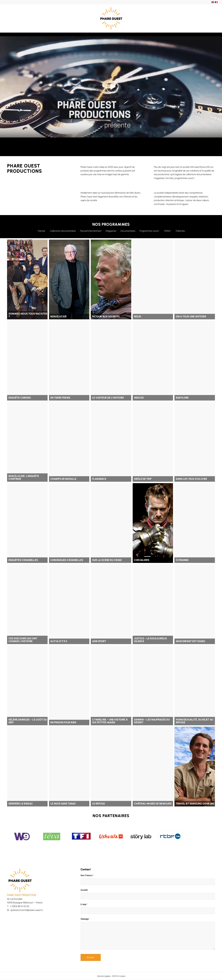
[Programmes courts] (149, 231)
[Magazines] (111, 231)
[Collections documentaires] (63, 231)
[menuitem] (111, 976)
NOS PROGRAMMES (111, 224)
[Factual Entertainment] (91, 231)
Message (85, 919)
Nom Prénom (87, 875)
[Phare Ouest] (111, 18)
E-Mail (84, 904)
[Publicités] (180, 231)
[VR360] (167, 231)
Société (84, 890)
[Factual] (41, 231)
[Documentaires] (128, 231)
